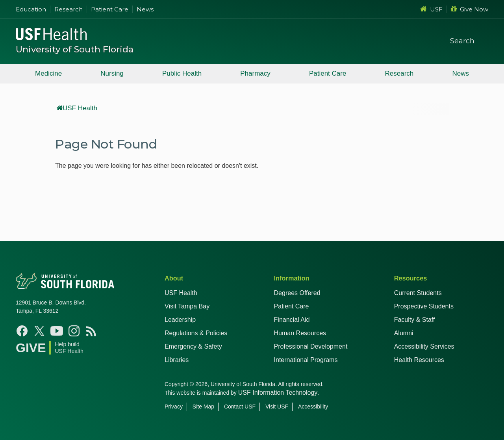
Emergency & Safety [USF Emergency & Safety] (193, 346)
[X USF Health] (39, 331)
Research (69, 9)
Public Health (182, 73)
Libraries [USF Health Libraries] (177, 360)
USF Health (77, 108)
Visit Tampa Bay (187, 306)
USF (431, 9)
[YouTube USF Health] (57, 331)
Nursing (112, 73)
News (145, 9)
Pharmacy (255, 73)
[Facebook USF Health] (22, 331)
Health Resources (419, 360)
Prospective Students (424, 306)
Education (31, 9)
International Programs (306, 360)
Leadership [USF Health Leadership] (180, 320)
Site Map (203, 407)
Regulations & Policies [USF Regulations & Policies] (196, 333)
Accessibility (313, 407)
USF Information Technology (278, 393)
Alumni (404, 333)
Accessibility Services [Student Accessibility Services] (424, 346)
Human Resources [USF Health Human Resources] (300, 333)
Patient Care (110, 9)
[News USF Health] (91, 331)
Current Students (418, 293)
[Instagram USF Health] (74, 331)
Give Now (470, 9)
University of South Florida (75, 49)
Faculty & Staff (415, 320)
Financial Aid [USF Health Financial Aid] (292, 320)
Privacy (174, 407)
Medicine (48, 73)
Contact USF (240, 407)
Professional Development (311, 346)
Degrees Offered (297, 293)
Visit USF (277, 407)
